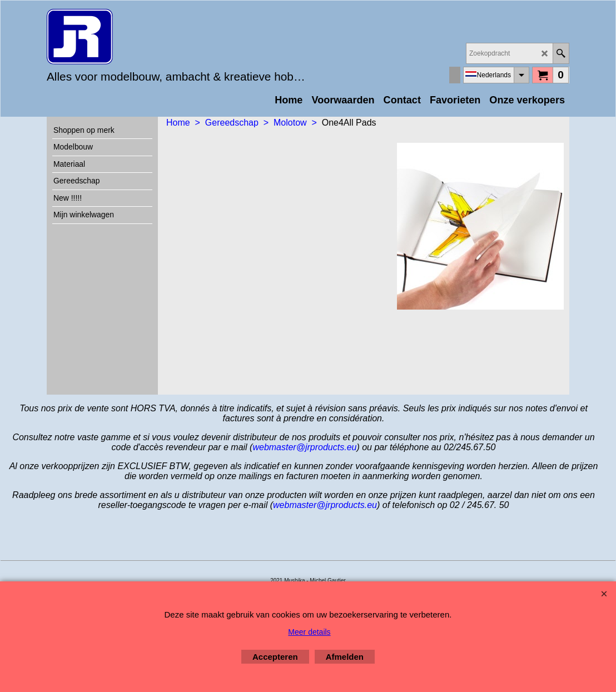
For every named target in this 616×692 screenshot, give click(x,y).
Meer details (309, 632)
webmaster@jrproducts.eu (304, 447)
